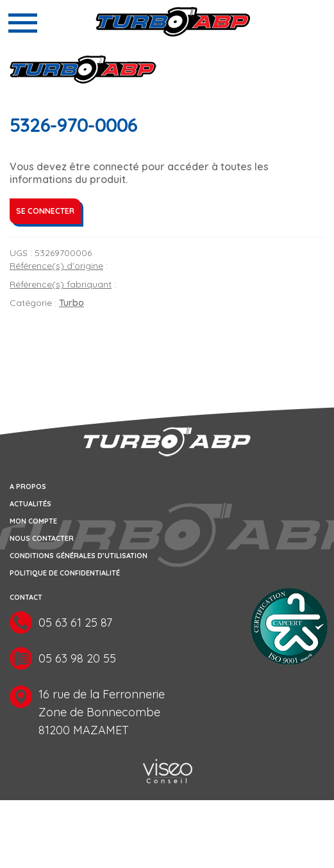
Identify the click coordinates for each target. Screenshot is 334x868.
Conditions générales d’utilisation (79, 556)
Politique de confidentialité (65, 573)
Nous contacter (42, 538)
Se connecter (45, 211)
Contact (26, 597)
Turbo (71, 303)
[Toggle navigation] (23, 23)
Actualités (30, 504)
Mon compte (33, 521)
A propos (28, 486)
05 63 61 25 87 (75, 623)
